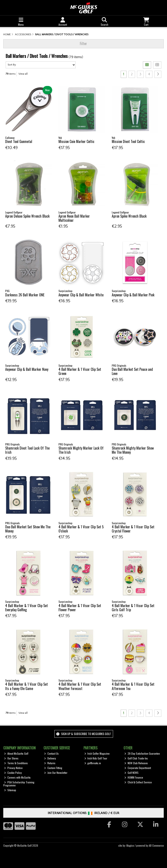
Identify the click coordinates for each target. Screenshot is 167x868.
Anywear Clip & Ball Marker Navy (27, 369)
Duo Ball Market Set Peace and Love (132, 371)
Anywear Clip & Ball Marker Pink (133, 295)
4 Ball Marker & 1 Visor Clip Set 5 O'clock (81, 529)
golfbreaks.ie (93, 763)
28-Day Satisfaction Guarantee (142, 753)
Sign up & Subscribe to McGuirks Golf (83, 734)
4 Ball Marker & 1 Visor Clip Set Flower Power (80, 608)
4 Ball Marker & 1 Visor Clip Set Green (80, 371)
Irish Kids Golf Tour (96, 758)
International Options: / (84, 813)
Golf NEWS (131, 773)
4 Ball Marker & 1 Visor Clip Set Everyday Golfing (27, 608)
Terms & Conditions (16, 763)
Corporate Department (138, 768)
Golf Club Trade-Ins (136, 758)
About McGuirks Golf (16, 753)
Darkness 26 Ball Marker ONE (25, 295)
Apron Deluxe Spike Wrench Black (27, 216)
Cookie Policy (13, 773)
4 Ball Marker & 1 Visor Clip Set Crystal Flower (133, 529)
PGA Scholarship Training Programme (19, 784)
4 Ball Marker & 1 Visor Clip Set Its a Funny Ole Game (27, 686)
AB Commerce (156, 845)
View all (23, 74)
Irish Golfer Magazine (97, 753)
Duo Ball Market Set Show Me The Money (28, 529)
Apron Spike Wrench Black (129, 216)
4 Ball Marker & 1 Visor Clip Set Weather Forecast (80, 686)
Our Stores (11, 758)
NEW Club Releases (136, 763)
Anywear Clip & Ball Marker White (81, 295)
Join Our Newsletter (56, 773)
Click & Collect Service (138, 782)
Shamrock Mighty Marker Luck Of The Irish (81, 450)
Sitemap (10, 790)
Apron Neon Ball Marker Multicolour (74, 218)
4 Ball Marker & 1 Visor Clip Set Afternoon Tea (133, 686)
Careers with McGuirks (17, 777)
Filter (83, 44)
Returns (50, 763)
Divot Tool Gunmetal (19, 141)
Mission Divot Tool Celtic (128, 141)
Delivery (50, 758)
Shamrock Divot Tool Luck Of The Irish (27, 450)
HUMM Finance (134, 777)
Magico (130, 845)
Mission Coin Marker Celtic (76, 141)
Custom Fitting (53, 768)
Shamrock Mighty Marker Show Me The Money (133, 450)
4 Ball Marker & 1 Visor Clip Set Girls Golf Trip (133, 608)
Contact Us (51, 753)
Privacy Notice (13, 768)
